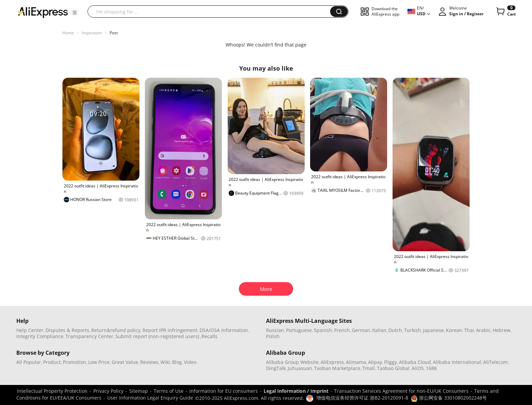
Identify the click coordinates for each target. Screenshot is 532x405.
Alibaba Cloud (415, 362)
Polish (273, 336)
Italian (379, 330)
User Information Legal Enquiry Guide (150, 398)
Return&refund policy (116, 330)
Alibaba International (457, 362)
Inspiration (92, 33)
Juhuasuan (300, 368)
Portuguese (299, 330)
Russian (275, 330)
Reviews (149, 362)
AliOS (418, 368)
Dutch (395, 330)
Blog (177, 362)
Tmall (369, 368)
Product (52, 362)
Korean (454, 330)
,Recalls (209, 336)
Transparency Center (89, 336)
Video (190, 362)
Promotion (74, 362)
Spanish (323, 330)
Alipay (375, 362)
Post (114, 33)
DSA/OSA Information (224, 330)
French (342, 330)
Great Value (125, 362)
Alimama (356, 362)
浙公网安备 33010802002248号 (449, 398)
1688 (431, 368)
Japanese (433, 330)
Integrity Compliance (40, 336)
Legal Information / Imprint (296, 391)
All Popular (29, 362)
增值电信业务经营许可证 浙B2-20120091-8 (362, 398)
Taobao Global (393, 368)
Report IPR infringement (170, 330)
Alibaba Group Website (292, 362)
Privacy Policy (108, 391)
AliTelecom (496, 362)
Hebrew (501, 330)
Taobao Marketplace (337, 368)
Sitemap (139, 391)
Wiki (165, 362)
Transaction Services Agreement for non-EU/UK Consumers (401, 391)
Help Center (30, 330)
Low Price (99, 362)
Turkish (413, 330)
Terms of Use (169, 391)
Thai (469, 330)
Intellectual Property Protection (52, 391)
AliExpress (332, 362)
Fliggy (391, 362)
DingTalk (276, 368)
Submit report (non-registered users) (157, 336)
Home (68, 33)
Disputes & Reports (67, 330)
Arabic (483, 330)
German (361, 330)
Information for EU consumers (224, 391)
